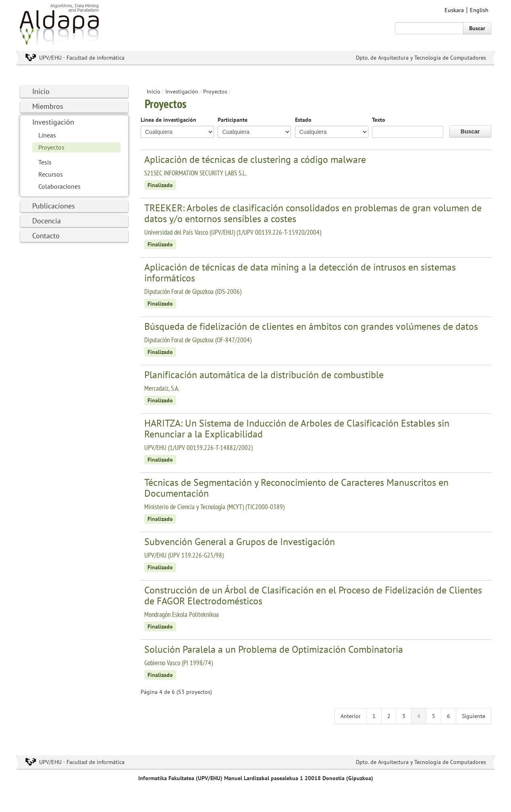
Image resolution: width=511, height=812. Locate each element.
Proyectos (51, 147)
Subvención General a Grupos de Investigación (240, 542)
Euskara (454, 10)
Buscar (477, 28)
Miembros (48, 106)
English (479, 10)
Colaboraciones (59, 186)
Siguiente (474, 716)
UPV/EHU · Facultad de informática (82, 58)
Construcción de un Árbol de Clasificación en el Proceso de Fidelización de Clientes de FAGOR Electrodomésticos (313, 595)
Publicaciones (54, 206)
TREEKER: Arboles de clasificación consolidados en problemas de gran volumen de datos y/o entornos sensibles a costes (313, 213)
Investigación (53, 122)
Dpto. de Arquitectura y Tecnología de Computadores (421, 58)
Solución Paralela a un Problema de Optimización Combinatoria (274, 649)
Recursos (51, 174)
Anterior (351, 716)
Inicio (41, 91)
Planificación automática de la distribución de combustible (264, 375)
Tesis (45, 162)
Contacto (46, 236)
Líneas (47, 135)
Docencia (47, 221)
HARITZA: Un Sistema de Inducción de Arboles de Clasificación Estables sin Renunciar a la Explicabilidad (297, 429)
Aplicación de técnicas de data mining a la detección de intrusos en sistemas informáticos (300, 273)
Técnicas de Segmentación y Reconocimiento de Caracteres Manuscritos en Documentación (296, 488)
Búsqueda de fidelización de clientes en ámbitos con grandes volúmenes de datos (311, 326)
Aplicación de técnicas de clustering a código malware (255, 159)
